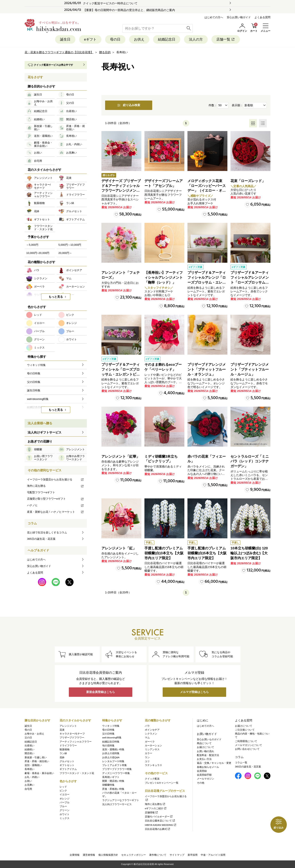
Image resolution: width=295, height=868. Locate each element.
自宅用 (28, 789)
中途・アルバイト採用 (213, 855)
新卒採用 (193, 855)
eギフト (90, 39)
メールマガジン (205, 779)
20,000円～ (65, 253)
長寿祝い (29, 769)
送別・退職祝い (33, 765)
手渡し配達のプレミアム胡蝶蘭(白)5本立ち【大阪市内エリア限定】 (207, 553)
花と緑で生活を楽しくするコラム (47, 532)
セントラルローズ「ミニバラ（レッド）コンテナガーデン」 (250, 461)
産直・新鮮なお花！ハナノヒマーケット (56, 512)
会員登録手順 (204, 775)
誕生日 (65, 39)
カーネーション (153, 746)
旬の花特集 (108, 746)
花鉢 (62, 757)
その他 (201, 783)
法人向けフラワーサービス (117, 804)
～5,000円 (32, 245)
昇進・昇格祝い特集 (113, 789)
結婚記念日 (167, 39)
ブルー (63, 806)
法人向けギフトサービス (45, 432)
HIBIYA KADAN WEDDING (161, 825)
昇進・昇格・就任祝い (37, 761)
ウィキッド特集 (111, 726)
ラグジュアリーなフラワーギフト (121, 800)
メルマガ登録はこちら (194, 692)
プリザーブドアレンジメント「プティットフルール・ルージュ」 (250, 369)
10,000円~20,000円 (38, 253)
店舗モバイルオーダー (159, 817)
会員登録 (202, 771)
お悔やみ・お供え (34, 734)
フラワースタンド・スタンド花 (77, 773)
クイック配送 (152, 779)
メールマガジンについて (248, 745)
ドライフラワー (68, 746)
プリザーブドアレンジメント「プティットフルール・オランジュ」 (207, 369)
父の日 (28, 738)
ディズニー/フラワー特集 (116, 773)
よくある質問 (262, 17)
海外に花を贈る (56, 486)
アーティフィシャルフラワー (76, 742)
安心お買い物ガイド (239, 17)
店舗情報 (151, 813)
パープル (65, 802)
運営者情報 (89, 855)
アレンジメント (68, 726)
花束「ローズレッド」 (248, 181)
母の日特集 (108, 730)
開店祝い (29, 753)
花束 (62, 730)
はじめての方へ (214, 17)
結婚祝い (29, 749)
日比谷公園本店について (160, 821)
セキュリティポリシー (134, 855)
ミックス (65, 818)
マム (147, 738)
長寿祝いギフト (111, 777)
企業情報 (75, 855)
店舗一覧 (226, 39)
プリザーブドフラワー (72, 738)
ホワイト (65, 814)
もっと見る (56, 297)
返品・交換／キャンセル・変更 (214, 763)
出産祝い (29, 746)
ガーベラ (150, 742)
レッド (63, 787)
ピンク (63, 791)
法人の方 (196, 39)
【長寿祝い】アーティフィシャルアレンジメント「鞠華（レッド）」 (164, 278)
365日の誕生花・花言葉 (41, 539)
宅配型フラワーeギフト (41, 492)
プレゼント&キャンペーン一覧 (162, 783)
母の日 (115, 39)
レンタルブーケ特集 (113, 761)
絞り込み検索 (129, 105)
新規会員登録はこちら (101, 692)
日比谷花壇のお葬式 (158, 829)
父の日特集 (108, 734)
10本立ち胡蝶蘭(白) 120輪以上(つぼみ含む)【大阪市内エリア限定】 (249, 553)
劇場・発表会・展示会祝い (39, 773)
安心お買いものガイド (209, 739)
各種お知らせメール (208, 767)
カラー (149, 753)
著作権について (158, 855)
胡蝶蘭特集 (108, 785)
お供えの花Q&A (111, 757)
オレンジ (65, 799)
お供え (139, 39)
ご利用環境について (246, 741)
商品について (204, 743)
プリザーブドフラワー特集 (117, 769)
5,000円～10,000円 (70, 245)
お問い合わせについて (247, 749)
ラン (147, 757)
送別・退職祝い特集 (113, 749)
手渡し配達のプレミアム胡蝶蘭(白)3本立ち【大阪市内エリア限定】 (164, 553)
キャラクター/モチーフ (72, 734)
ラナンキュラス (153, 765)
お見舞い (29, 785)
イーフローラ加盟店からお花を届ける (56, 479)
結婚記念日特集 (111, 742)
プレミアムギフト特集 (115, 765)
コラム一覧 (241, 763)
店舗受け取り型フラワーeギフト (56, 499)
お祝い (28, 781)
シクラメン (151, 734)
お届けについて (205, 747)
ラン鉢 (63, 753)
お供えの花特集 (111, 753)
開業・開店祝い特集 (113, 781)
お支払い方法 (204, 759)
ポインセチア (152, 730)
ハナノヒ (56, 505)
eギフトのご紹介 (156, 808)
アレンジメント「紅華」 (121, 457)
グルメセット (67, 761)
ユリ (147, 761)
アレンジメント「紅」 (119, 548)
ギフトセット (67, 765)
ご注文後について (245, 730)
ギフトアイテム (68, 769)
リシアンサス (152, 749)
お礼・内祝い (32, 777)
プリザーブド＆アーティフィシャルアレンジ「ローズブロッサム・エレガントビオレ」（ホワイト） (207, 282)
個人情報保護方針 (108, 855)
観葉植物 (65, 749)
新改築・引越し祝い (36, 757)
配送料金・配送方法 (208, 755)
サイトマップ (177, 855)
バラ (147, 726)
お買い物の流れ (205, 751)
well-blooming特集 (112, 738)
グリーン (65, 810)
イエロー (65, 794)
